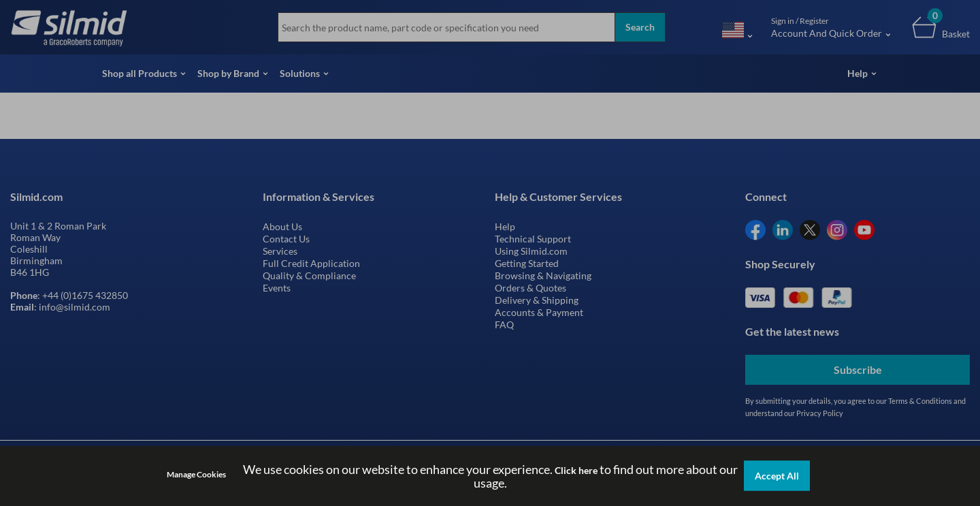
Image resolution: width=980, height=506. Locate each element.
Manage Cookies (196, 474)
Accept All (777, 476)
